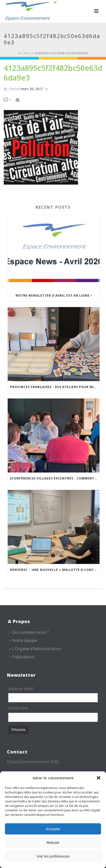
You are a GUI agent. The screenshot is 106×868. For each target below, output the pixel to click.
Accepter (53, 829)
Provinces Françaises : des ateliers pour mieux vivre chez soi (55, 387)
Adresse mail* (21, 689)
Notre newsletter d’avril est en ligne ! (54, 296)
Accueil (24, 53)
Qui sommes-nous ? (29, 632)
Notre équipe (23, 640)
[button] (99, 778)
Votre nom (18, 708)
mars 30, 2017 (32, 89)
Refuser (53, 843)
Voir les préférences (53, 856)
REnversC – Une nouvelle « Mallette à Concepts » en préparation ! (55, 570)
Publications (22, 657)
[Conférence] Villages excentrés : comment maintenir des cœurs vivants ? (55, 478)
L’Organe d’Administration (35, 649)
